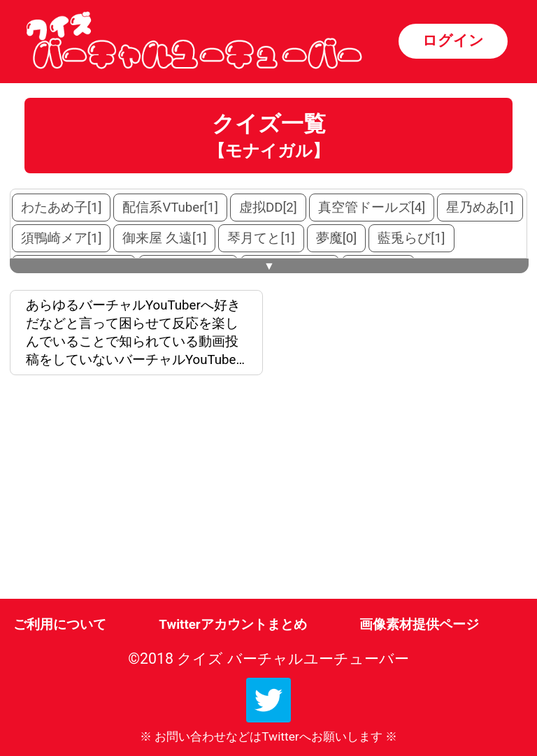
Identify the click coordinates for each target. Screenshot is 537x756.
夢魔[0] (336, 238)
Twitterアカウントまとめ (232, 625)
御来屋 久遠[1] (164, 238)
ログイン (453, 40)
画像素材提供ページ (419, 625)
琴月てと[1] (261, 238)
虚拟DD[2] (268, 208)
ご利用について (60, 625)
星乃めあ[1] (480, 208)
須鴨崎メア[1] (61, 238)
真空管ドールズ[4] (372, 208)
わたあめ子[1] (61, 208)
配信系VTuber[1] (170, 208)
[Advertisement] (139, 490)
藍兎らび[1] (411, 238)
